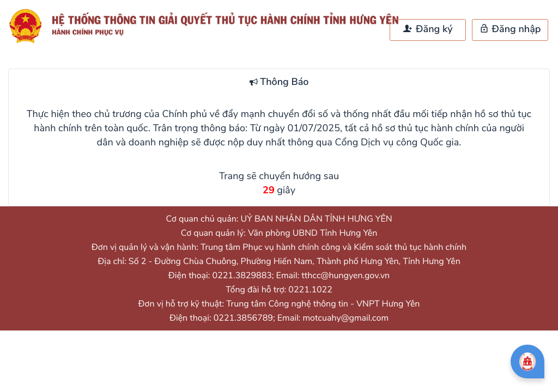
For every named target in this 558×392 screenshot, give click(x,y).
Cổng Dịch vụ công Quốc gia (397, 143)
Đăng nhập (510, 29)
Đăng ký (428, 29)
